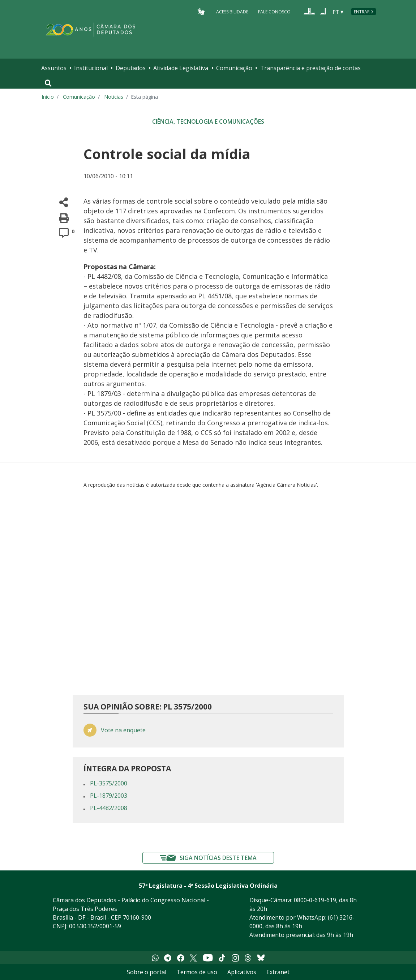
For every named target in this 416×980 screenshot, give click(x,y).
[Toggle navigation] (48, 83)
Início (48, 97)
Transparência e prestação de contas (310, 68)
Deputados (131, 68)
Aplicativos (242, 972)
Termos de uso (197, 972)
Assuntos (54, 68)
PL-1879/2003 (109, 796)
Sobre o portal (147, 972)
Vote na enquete (123, 730)
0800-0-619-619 (315, 900)
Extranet (278, 972)
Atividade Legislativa (181, 68)
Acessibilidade (232, 11)
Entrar (362, 12)
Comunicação (234, 68)
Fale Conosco (274, 11)
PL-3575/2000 (109, 783)
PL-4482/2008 (109, 808)
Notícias (114, 97)
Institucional (91, 68)
